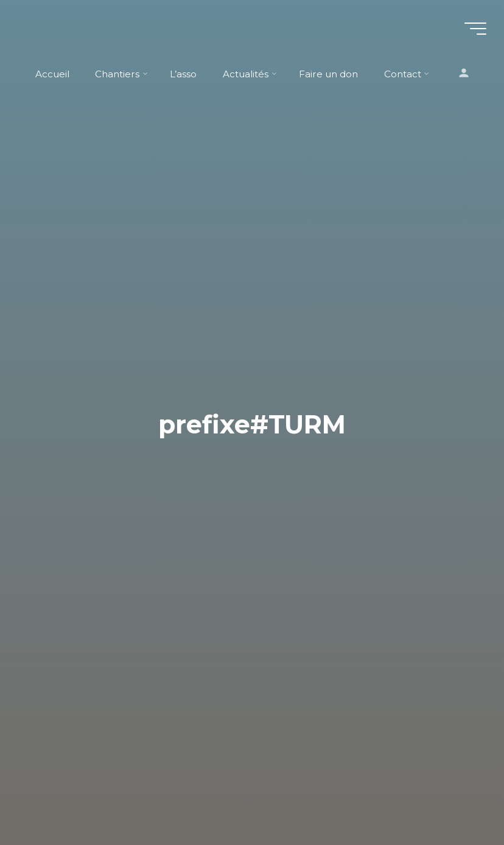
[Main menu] (475, 29)
